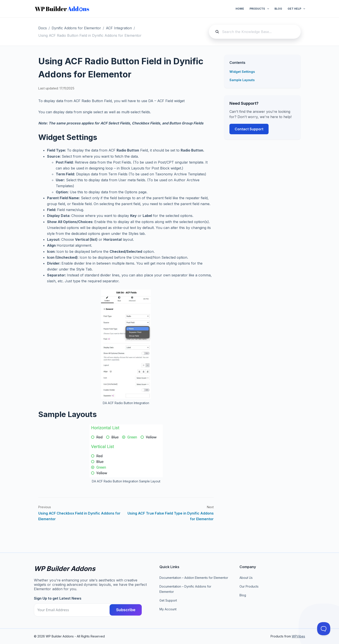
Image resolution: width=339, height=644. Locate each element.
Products (260, 9)
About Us (246, 578)
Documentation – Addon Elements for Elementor (194, 578)
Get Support (168, 600)
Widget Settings (242, 72)
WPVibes (298, 636)
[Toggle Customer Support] (324, 629)
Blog (278, 9)
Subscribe (123, 610)
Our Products (249, 586)
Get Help (296, 9)
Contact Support (249, 129)
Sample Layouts (242, 80)
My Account (168, 609)
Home (240, 9)
